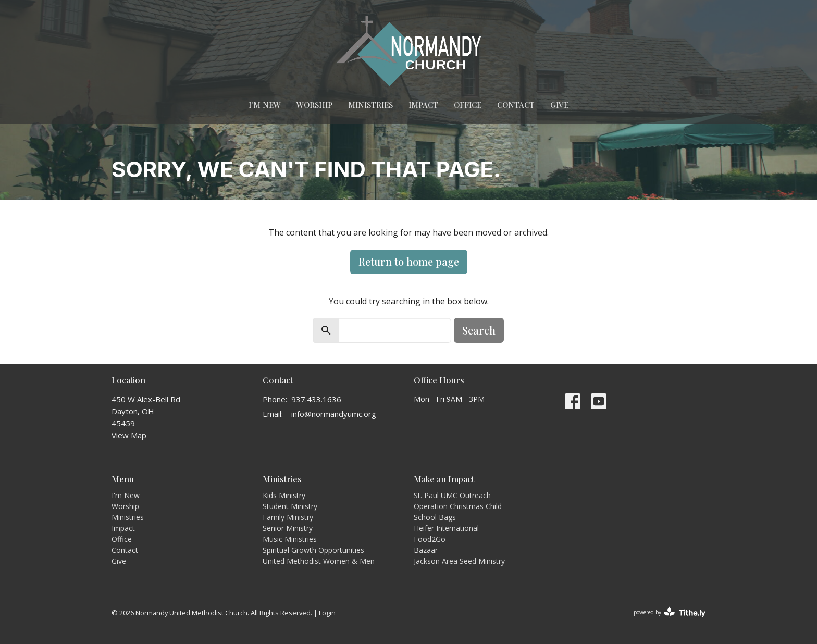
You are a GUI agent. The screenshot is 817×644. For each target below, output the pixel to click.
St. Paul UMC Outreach (452, 495)
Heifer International (446, 528)
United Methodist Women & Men (319, 561)
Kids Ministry (284, 495)
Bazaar (426, 550)
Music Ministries (290, 539)
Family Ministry (288, 517)
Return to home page (409, 261)
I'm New (265, 105)
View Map (129, 435)
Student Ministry (290, 506)
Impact (423, 105)
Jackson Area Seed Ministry (459, 561)
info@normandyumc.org (334, 414)
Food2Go (430, 539)
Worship (314, 105)
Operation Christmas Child (458, 506)
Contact (516, 105)
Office (468, 105)
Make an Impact (444, 479)
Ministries (370, 105)
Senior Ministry (288, 528)
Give (559, 105)
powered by (670, 612)
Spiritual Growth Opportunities (313, 550)
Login (327, 613)
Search (479, 330)
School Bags (435, 517)
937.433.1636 (316, 399)
